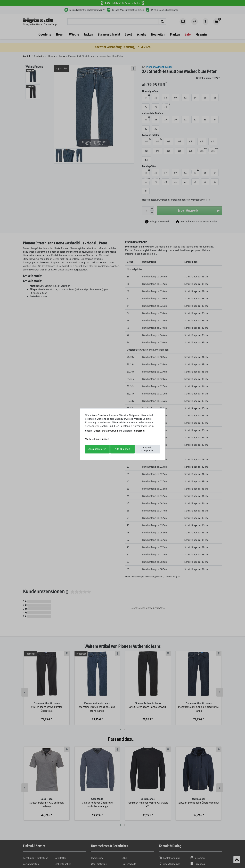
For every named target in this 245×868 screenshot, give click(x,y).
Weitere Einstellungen (97, 439)
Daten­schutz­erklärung (106, 431)
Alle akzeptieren (97, 449)
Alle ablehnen (122, 449)
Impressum (139, 431)
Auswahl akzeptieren (148, 449)
